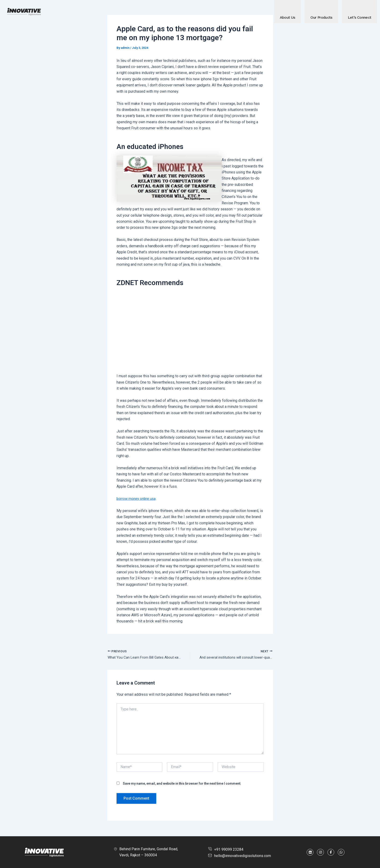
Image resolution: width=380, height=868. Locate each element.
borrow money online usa (137, 499)
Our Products (321, 17)
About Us (288, 17)
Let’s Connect (360, 17)
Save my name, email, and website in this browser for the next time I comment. (182, 784)
